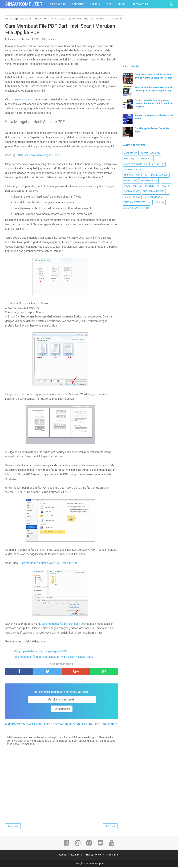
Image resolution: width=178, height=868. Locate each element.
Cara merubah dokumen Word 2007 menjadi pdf (48, 564)
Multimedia (157, 175)
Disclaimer (114, 855)
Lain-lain (156, 164)
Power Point (131, 186)
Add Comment (49, 40)
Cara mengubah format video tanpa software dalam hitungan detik (53, 657)
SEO (109, 4)
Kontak (75, 855)
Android (129, 153)
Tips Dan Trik (58, 4)
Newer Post (13, 827)
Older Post (110, 827)
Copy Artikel (140, 4)
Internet (142, 159)
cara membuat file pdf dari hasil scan (64, 624)
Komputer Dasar (133, 164)
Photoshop (147, 181)
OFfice (122, 4)
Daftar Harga (148, 153)
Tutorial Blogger (153, 197)
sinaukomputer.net (22, 100)
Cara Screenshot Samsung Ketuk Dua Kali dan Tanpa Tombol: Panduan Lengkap (154, 103)
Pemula (128, 181)
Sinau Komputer (24, 4)
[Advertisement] (149, 37)
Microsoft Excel (133, 170)
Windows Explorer (135, 208)
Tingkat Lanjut (151, 191)
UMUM (157, 202)
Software (78, 4)
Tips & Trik (130, 197)
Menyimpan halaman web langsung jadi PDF (40, 652)
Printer (149, 186)
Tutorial (96, 4)
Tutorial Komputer (135, 202)
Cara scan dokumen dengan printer (39, 156)
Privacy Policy (93, 855)
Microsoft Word (133, 175)
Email (127, 159)
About (61, 855)
